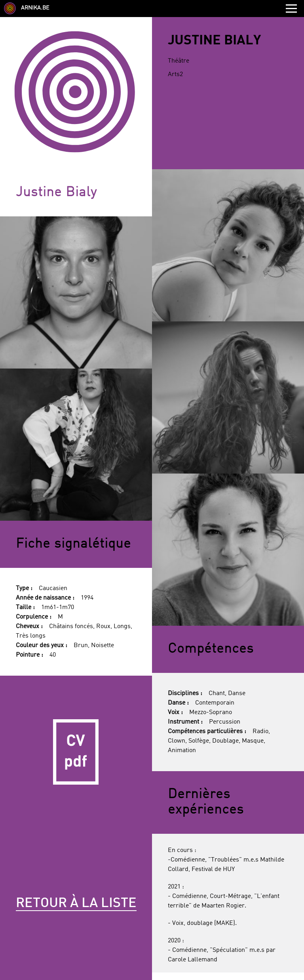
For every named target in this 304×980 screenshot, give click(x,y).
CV (76, 752)
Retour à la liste (76, 904)
